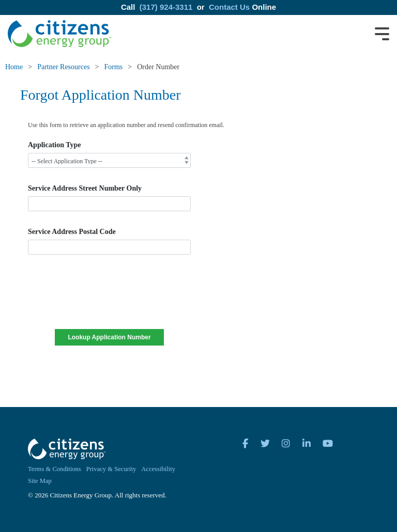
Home (14, 67)
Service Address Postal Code (72, 232)
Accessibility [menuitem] (158, 469)
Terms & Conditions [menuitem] (55, 469)
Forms (114, 67)
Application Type (55, 145)
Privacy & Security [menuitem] (111, 469)
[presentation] (109, 299)
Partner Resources (63, 67)
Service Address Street (85, 188)
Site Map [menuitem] (40, 481)
